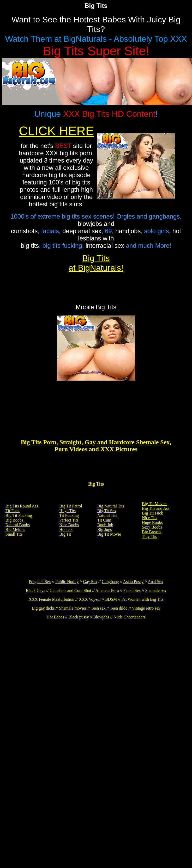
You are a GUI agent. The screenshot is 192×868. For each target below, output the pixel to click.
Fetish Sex (132, 590)
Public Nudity (67, 582)
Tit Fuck (13, 511)
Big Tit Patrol (71, 506)
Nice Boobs (69, 525)
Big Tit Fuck (152, 513)
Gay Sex (90, 582)
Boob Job (105, 525)
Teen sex (98, 608)
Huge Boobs (152, 522)
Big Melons (15, 529)
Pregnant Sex (40, 582)
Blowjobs (101, 617)
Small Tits (14, 534)
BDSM (111, 599)
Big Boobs (14, 520)
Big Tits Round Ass (22, 506)
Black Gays (35, 590)
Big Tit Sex (107, 511)
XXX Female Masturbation (52, 599)
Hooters (66, 529)
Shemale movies (73, 608)
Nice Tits (149, 518)
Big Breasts (152, 532)
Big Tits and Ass (156, 508)
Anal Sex (155, 582)
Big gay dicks (43, 608)
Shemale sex (156, 590)
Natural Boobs (18, 525)
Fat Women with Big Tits (142, 599)
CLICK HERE (56, 131)
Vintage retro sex (146, 608)
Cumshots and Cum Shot (70, 590)
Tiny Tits (149, 537)
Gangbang (110, 582)
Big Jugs (105, 529)
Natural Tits (107, 515)
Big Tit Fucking (19, 515)
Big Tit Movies (155, 504)
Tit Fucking (69, 515)
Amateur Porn (107, 590)
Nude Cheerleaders (129, 617)
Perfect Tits (69, 520)
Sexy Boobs (152, 527)
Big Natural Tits (111, 506)
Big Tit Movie (109, 534)
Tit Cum (104, 520)
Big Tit (65, 534)
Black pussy (79, 617)
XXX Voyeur (90, 599)
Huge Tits (67, 511)
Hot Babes (55, 617)
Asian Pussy (133, 582)
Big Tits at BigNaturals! (96, 263)
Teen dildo (119, 608)
